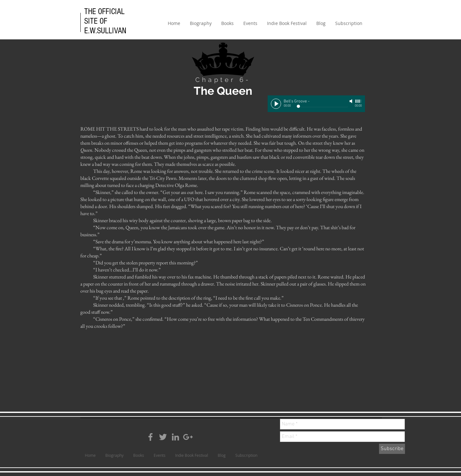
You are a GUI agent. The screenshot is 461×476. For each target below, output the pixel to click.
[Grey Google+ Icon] (188, 437)
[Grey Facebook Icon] (150, 437)
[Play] (276, 104)
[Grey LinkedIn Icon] (175, 437)
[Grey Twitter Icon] (163, 437)
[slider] (359, 101)
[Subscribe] (392, 449)
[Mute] (352, 101)
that (118, 298)
